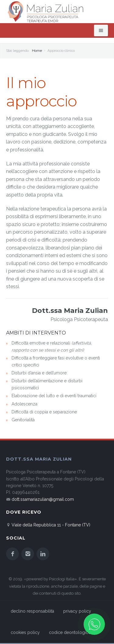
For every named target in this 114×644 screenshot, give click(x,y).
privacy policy (77, 611)
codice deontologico (70, 632)
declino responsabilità (32, 611)
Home (37, 51)
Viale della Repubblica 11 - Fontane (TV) (51, 525)
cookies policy (25, 632)
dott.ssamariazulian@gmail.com (43, 499)
